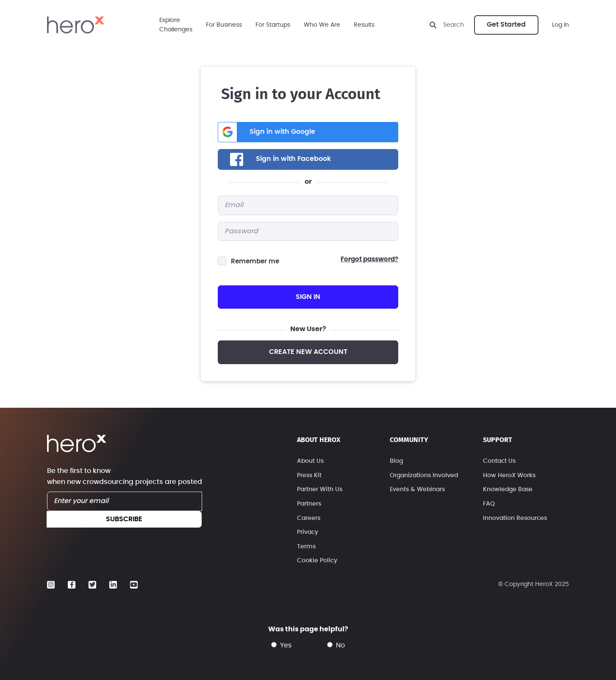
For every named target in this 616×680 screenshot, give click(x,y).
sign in (308, 297)
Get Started (506, 25)
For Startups (273, 25)
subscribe (124, 519)
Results (364, 25)
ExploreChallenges (176, 25)
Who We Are (322, 25)
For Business (224, 25)
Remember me (255, 261)
